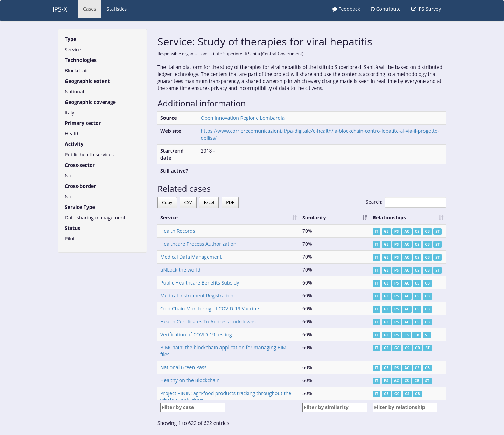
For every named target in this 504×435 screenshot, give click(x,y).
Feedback (346, 9)
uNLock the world (180, 270)
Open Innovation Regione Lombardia (243, 118)
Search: (406, 202)
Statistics (117, 9)
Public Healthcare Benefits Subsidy (200, 283)
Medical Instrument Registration (197, 296)
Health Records (178, 231)
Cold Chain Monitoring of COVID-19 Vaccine (210, 308)
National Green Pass (183, 367)
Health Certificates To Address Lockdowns (208, 321)
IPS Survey (426, 9)
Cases (90, 9)
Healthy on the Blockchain (190, 380)
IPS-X (60, 9)
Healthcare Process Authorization (198, 244)
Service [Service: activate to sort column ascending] (169, 217)
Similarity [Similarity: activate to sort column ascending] (314, 217)
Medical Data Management (191, 257)
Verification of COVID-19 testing (196, 334)
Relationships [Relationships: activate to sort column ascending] (389, 217)
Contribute (386, 9)
